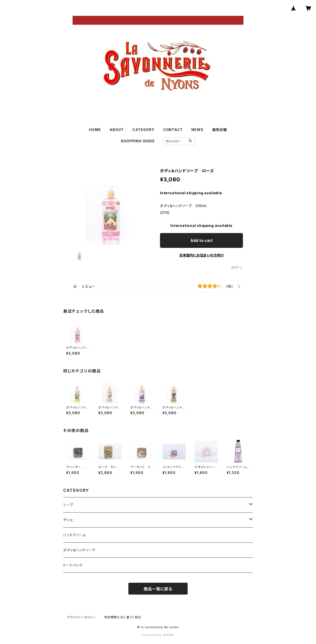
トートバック (73, 565)
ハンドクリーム (75, 535)
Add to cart (202, 240)
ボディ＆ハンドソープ (79, 550)
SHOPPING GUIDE (138, 141)
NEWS (197, 130)
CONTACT (173, 130)
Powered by (158, 635)
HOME (95, 130)
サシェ (68, 520)
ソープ (68, 505)
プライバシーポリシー (82, 617)
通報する (237, 268)
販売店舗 (220, 130)
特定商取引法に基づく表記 (123, 617)
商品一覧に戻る (158, 589)
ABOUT (117, 130)
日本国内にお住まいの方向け (201, 255)
